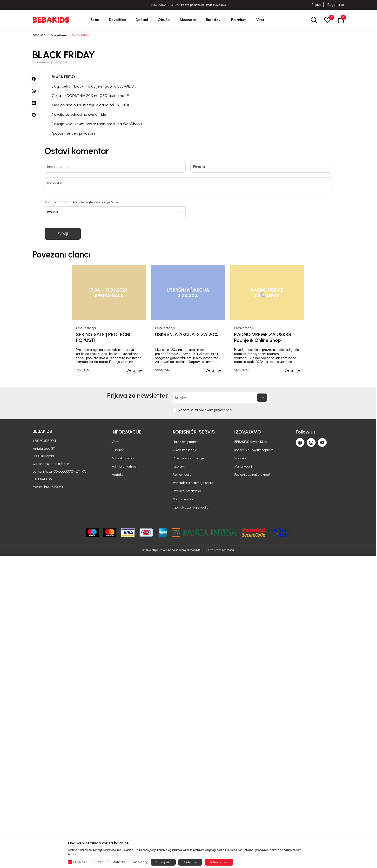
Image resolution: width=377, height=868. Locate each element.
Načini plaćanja (184, 499)
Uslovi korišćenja (185, 450)
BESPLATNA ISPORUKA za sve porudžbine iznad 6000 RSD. (188, 5)
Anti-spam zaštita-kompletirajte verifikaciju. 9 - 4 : (82, 202)
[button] (341, 20)
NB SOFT (202, 550)
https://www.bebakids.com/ (169, 550)
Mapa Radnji (243, 466)
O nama (118, 450)
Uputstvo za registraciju (191, 507)
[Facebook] (300, 442)
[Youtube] (322, 442)
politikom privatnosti (215, 410)
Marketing (141, 862)
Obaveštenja (59, 35)
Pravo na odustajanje (188, 458)
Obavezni (81, 862)
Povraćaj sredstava (187, 491)
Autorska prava (123, 458)
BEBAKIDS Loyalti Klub (250, 442)
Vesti (115, 442)
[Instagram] (311, 442)
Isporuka (179, 466)
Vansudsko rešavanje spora (193, 483)
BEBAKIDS (39, 35)
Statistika (119, 862)
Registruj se (336, 5)
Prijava (316, 5)
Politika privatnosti (125, 466)
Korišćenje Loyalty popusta (254, 450)
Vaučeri (240, 458)
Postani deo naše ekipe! (252, 475)
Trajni (100, 862)
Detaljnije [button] (134, 370)
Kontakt (117, 475)
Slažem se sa (205, 410)
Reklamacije (182, 475)
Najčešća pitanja (185, 442)
